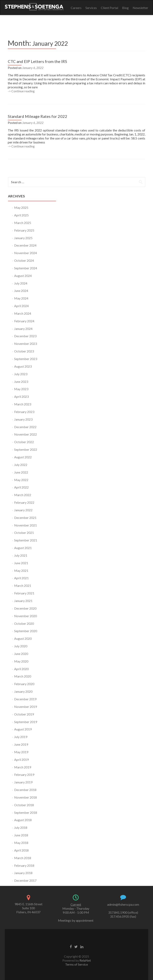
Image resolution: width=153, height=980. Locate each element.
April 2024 (21, 306)
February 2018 (24, 865)
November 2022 (25, 434)
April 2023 (21, 396)
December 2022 (25, 427)
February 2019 (24, 775)
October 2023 (24, 351)
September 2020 (26, 631)
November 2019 (25, 707)
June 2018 (21, 835)
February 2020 (24, 684)
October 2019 (24, 714)
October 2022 (24, 442)
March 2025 (23, 223)
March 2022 (23, 495)
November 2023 (25, 344)
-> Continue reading (21, 91)
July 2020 (21, 646)
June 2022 (21, 472)
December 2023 (25, 336)
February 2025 (24, 230)
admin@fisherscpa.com (123, 904)
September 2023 (26, 359)
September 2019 (26, 722)
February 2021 (24, 593)
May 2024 (21, 298)
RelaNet (85, 960)
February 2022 (24, 502)
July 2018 (21, 827)
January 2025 (23, 238)
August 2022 (23, 457)
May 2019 (21, 752)
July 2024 (21, 283)
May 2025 (21, 207)
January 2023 (23, 419)
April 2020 (21, 669)
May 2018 (21, 843)
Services (91, 8)
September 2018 (26, 812)
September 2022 (26, 449)
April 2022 (21, 487)
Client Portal (109, 8)
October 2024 (24, 260)
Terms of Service (76, 964)
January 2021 (23, 601)
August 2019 (23, 729)
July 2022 (21, 465)
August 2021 (23, 548)
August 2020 (23, 638)
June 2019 (21, 744)
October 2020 (24, 623)
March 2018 (23, 858)
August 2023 (23, 366)
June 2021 (21, 563)
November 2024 (25, 253)
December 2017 (25, 880)
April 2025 (21, 215)
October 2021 (24, 533)
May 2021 (21, 571)
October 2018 (24, 805)
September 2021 (26, 540)
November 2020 (25, 616)
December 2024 (25, 245)
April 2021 (21, 578)
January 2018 (23, 873)
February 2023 (24, 412)
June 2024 (21, 291)
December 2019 (25, 699)
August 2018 (23, 820)
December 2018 (25, 790)
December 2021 (25, 518)
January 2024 (23, 329)
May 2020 (21, 661)
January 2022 (23, 510)
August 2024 (23, 276)
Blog (125, 8)
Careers (76, 8)
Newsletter (140, 8)
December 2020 (25, 608)
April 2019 (21, 760)
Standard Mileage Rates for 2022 (38, 116)
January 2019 (23, 782)
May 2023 (21, 389)
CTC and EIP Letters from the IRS (37, 61)
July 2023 (21, 374)
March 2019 (23, 767)
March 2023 (23, 404)
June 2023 (21, 382)
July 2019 (21, 737)
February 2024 (24, 321)
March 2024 (23, 313)
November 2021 (25, 525)
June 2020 (21, 654)
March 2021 (23, 586)
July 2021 (21, 555)
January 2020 (23, 691)
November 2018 (25, 797)
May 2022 (21, 480)
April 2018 (21, 850)
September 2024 (26, 268)
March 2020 (23, 676)
